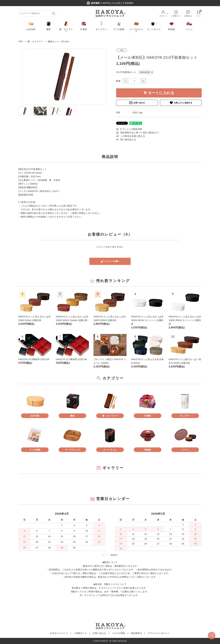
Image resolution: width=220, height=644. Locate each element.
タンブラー (101, 25)
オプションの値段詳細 (129, 129)
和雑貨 (171, 25)
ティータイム (154, 25)
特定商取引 (135, 633)
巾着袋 (84, 25)
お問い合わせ (137, 103)
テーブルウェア (136, 27)
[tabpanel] (64, 77)
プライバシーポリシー (156, 633)
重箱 (49, 25)
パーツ (189, 25)
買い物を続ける (126, 140)
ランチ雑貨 (119, 25)
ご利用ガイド (82, 633)
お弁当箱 (31, 25)
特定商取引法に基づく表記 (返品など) (137, 133)
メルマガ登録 (118, 633)
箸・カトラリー (66, 27)
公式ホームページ (62, 633)
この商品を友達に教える (131, 136)
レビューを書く (110, 262)
